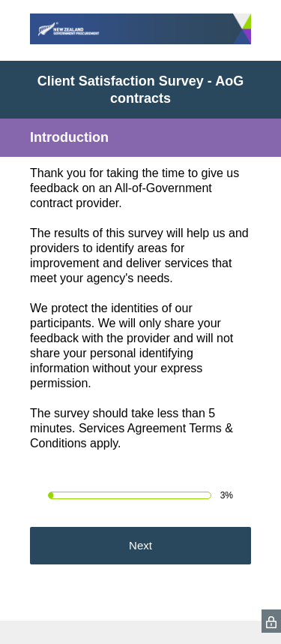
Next (140, 545)
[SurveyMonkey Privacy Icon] (271, 621)
